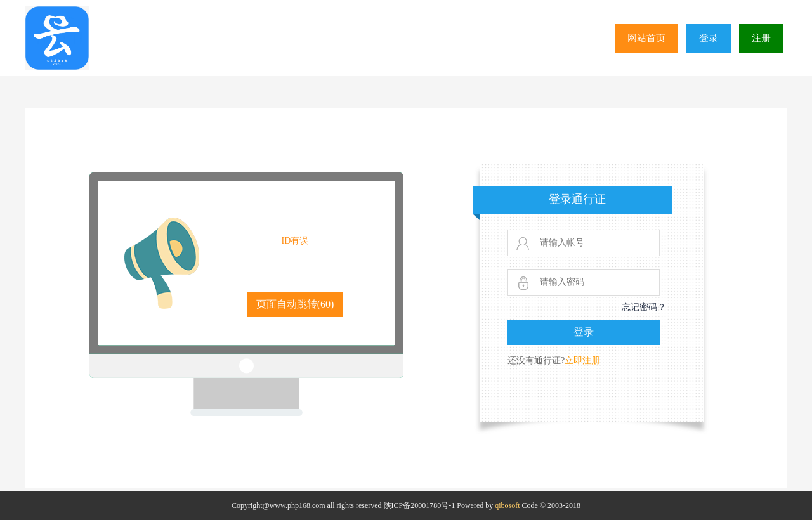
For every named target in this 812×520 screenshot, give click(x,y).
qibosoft (507, 505)
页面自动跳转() (295, 304)
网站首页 (646, 38)
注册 (761, 38)
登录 (709, 38)
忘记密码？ (644, 307)
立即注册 (582, 361)
